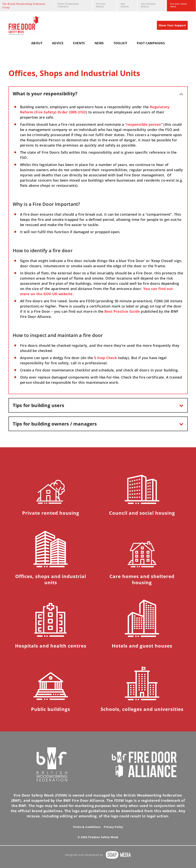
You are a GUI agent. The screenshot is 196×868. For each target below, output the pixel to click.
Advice (58, 43)
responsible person (144, 124)
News (99, 43)
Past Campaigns (151, 43)
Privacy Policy (113, 827)
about (37, 43)
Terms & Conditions (87, 827)
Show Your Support (172, 25)
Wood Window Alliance (148, 5)
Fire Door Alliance (101, 5)
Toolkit (120, 43)
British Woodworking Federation (68, 5)
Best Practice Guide (122, 311)
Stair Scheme (125, 5)
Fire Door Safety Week (179, 5)
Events (79, 43)
